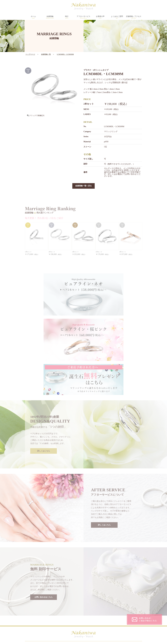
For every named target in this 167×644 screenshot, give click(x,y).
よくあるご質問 (117, 17)
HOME (47, 608)
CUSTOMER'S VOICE (108, 608)
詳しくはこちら (44, 407)
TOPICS (74, 621)
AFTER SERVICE (78, 612)
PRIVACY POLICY (106, 612)
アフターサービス (83, 17)
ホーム (33, 17)
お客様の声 (100, 17)
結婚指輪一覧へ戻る (83, 186)
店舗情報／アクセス (134, 17)
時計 (67, 17)
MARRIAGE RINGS (51, 612)
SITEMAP (103, 621)
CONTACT (103, 616)
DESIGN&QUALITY (79, 608)
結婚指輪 (50, 17)
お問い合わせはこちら (44, 553)
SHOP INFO (76, 616)
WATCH (47, 616)
